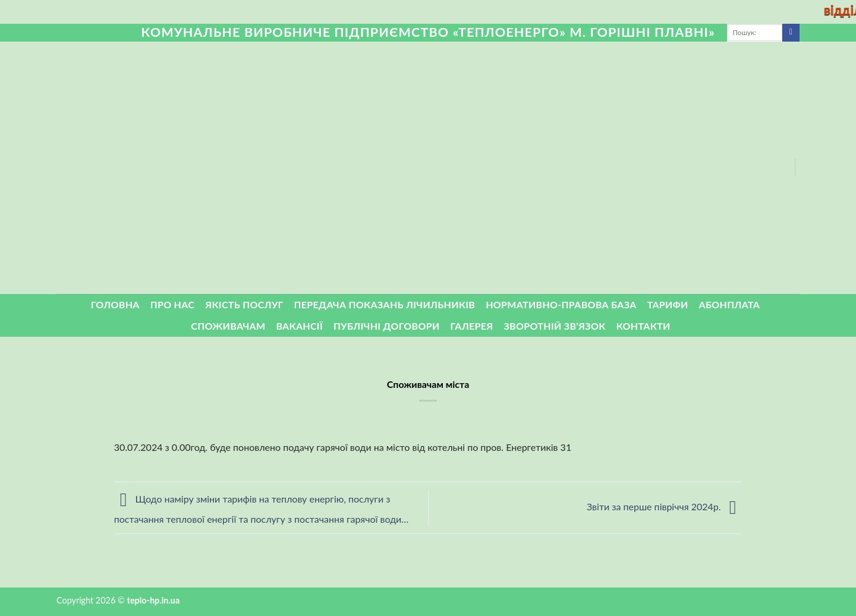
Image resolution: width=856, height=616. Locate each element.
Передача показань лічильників (385, 304)
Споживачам (228, 326)
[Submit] (791, 33)
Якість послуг (244, 304)
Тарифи (668, 304)
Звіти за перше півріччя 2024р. (664, 506)
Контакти (643, 326)
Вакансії (299, 326)
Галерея (472, 326)
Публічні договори (387, 326)
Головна (115, 304)
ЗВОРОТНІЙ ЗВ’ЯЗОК (555, 326)
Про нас (173, 304)
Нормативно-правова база (561, 304)
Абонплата (730, 304)
